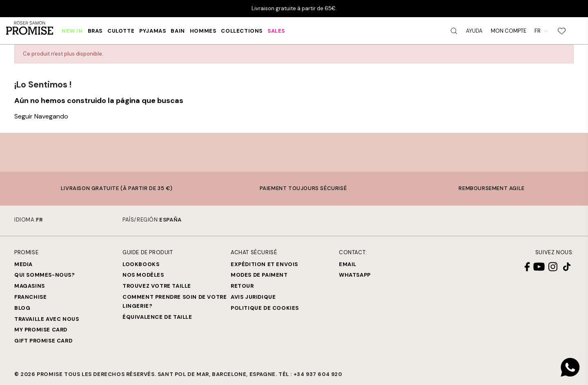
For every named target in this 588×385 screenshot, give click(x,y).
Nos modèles (143, 275)
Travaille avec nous (47, 319)
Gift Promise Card (43, 341)
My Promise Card (41, 330)
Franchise (30, 297)
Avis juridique (253, 297)
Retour (242, 286)
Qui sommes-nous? (45, 275)
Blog (22, 308)
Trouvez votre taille (157, 286)
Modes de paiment (259, 275)
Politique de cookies (265, 308)
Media (23, 264)
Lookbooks (141, 264)
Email (348, 264)
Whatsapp (355, 275)
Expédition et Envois (264, 264)
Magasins (30, 286)
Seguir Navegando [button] (41, 116)
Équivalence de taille (157, 317)
